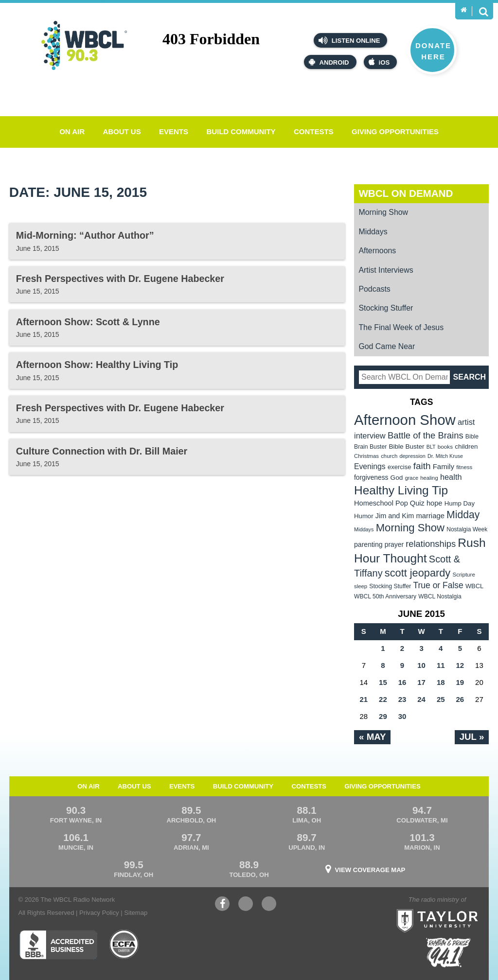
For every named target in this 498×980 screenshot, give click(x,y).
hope (435, 503)
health (451, 477)
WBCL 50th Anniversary (385, 596)
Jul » (472, 737)
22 (383, 699)
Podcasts (374, 289)
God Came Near (387, 346)
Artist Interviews (386, 270)
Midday (463, 515)
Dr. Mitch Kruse (445, 456)
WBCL (474, 586)
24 (421, 699)
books (445, 446)
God (397, 478)
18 (441, 682)
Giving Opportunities (395, 131)
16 (402, 682)
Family (444, 466)
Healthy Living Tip (401, 490)
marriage (430, 516)
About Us (122, 131)
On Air (72, 131)
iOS (379, 62)
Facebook (222, 905)
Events (174, 131)
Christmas (366, 456)
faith (422, 466)
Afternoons (377, 251)
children (466, 446)
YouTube (246, 905)
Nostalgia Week (467, 529)
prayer (394, 544)
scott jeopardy (418, 573)
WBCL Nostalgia (440, 596)
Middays (373, 232)
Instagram (269, 905)
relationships (431, 544)
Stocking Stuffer (386, 308)
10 (421, 665)
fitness (464, 467)
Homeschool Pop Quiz (389, 503)
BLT (431, 447)
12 (460, 665)
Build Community (241, 131)
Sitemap (136, 913)
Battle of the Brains (426, 435)
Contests (314, 131)
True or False (438, 585)
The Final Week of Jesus (401, 327)
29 (383, 716)
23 (402, 699)
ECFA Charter (124, 945)
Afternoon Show (405, 420)
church (389, 456)
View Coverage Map (370, 870)
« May (372, 737)
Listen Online (349, 40)
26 (460, 699)
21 (364, 699)
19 (460, 682)
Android (329, 62)
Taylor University (457, 909)
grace (412, 478)
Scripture (464, 574)
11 (441, 665)
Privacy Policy (99, 913)
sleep (361, 586)
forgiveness (371, 478)
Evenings (370, 466)
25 (441, 699)
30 (402, 716)
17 (421, 682)
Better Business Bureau (58, 945)
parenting (368, 544)
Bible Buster (406, 446)
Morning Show (383, 212)
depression (412, 456)
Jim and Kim (395, 516)
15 (383, 682)
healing (429, 478)
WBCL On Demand (406, 193)
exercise (400, 467)
